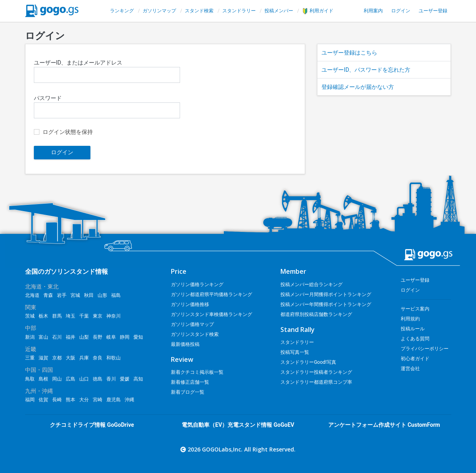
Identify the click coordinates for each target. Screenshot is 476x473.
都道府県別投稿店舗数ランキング (316, 314)
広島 (71, 379)
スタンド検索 (199, 11)
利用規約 (410, 319)
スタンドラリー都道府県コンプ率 (316, 382)
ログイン (401, 11)
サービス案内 (415, 309)
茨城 (30, 316)
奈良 (98, 358)
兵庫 (84, 358)
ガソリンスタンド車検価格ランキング (212, 314)
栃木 (43, 316)
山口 (84, 379)
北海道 (32, 295)
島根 (43, 379)
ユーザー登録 (433, 11)
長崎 (57, 400)
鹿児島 (114, 400)
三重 (30, 358)
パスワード (107, 107)
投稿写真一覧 (295, 352)
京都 (57, 358)
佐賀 (43, 400)
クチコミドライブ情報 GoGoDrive (92, 425)
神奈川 (114, 316)
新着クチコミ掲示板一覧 (197, 372)
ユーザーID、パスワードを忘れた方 (366, 70)
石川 (57, 337)
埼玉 (71, 316)
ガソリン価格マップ (192, 324)
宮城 (75, 295)
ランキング (122, 11)
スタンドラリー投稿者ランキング (316, 372)
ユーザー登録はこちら (349, 53)
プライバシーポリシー (425, 349)
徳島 (98, 379)
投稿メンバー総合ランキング (311, 285)
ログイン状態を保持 (68, 132)
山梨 (84, 337)
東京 (98, 316)
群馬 (57, 316)
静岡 (125, 337)
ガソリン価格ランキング (197, 285)
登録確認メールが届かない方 (358, 87)
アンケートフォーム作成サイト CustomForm (384, 425)
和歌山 (114, 358)
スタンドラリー (239, 11)
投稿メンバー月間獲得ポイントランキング (326, 294)
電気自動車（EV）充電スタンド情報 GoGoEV (238, 425)
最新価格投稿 (185, 344)
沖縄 (129, 400)
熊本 (71, 400)
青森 (48, 295)
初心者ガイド (415, 359)
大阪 (71, 358)
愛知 (138, 337)
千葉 (84, 316)
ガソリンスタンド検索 (195, 334)
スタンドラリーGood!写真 (308, 362)
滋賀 (43, 358)
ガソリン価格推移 (190, 304)
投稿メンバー (279, 11)
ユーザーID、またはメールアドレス (107, 71)
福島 (116, 295)
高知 (138, 379)
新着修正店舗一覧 (190, 382)
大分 (84, 400)
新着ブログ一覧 (188, 392)
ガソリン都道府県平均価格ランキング (212, 294)
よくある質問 (415, 339)
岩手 (62, 295)
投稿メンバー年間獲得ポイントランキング (326, 304)
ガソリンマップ (159, 11)
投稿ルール (413, 329)
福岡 (30, 400)
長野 (98, 337)
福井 (71, 337)
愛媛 (125, 379)
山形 (102, 295)
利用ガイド (318, 11)
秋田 (89, 295)
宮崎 (98, 400)
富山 (43, 337)
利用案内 (373, 11)
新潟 (30, 337)
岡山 (57, 379)
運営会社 (410, 369)
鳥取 (30, 379)
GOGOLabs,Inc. (222, 449)
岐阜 (111, 337)
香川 (111, 379)
